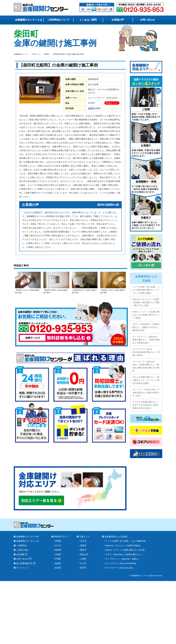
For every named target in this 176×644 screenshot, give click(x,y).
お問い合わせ (147, 20)
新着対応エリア (61, 537)
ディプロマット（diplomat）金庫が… (123, 559)
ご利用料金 (21, 545)
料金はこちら (112, 103)
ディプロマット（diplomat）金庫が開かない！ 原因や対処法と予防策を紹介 (146, 340)
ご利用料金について (58, 20)
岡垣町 (58, 550)
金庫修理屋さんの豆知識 (146, 278)
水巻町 (58, 554)
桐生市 (83, 550)
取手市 (83, 568)
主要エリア (84, 537)
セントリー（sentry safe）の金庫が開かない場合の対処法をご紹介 (146, 392)
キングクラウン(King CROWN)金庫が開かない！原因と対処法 (146, 352)
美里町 (58, 541)
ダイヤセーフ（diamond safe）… (121, 568)
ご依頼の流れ (22, 550)
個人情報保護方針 (24, 563)
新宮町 (58, 568)
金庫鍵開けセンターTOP (28, 537)
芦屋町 (58, 559)
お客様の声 (118, 20)
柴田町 (91, 108)
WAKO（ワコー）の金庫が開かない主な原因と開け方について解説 (146, 315)
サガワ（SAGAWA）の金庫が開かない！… (125, 554)
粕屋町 (58, 563)
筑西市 (83, 545)
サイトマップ (22, 568)
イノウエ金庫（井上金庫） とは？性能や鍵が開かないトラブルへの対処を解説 (146, 290)
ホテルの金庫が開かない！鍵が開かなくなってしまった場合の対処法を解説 (146, 380)
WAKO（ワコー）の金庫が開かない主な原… (126, 550)
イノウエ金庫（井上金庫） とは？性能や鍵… (126, 541)
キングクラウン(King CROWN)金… (122, 563)
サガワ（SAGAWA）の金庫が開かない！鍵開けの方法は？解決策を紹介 (146, 327)
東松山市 (84, 554)
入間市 (83, 559)
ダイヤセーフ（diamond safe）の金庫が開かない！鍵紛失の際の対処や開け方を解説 (146, 366)
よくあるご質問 (88, 20)
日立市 (83, 541)
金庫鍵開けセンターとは (29, 20)
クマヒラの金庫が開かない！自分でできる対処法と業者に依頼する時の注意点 (146, 405)
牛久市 (58, 545)
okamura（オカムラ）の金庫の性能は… (124, 545)
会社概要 (20, 554)
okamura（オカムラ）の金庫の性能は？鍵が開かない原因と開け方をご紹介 (146, 302)
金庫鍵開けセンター (41, 7)
